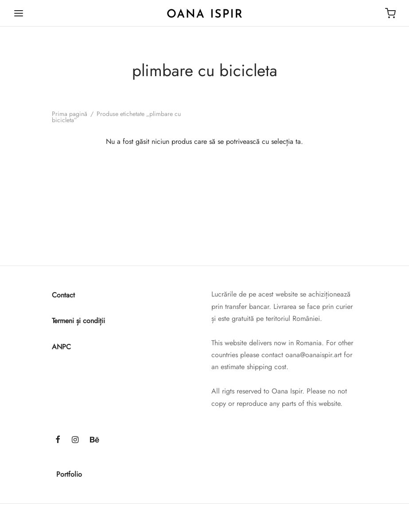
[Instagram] (75, 440)
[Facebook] (58, 440)
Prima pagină (70, 114)
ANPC (61, 347)
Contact (63, 295)
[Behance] (95, 440)
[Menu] (19, 13)
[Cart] (390, 13)
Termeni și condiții (78, 321)
